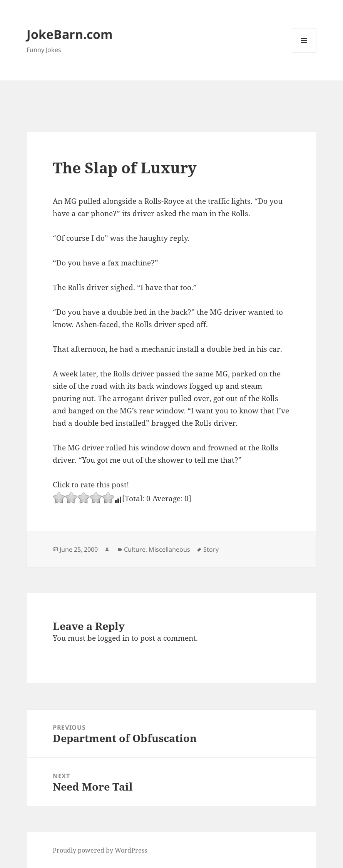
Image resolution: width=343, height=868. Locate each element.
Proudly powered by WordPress (100, 850)
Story (211, 549)
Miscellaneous (169, 549)
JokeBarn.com (69, 34)
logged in (114, 638)
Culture (135, 549)
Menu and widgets (304, 53)
